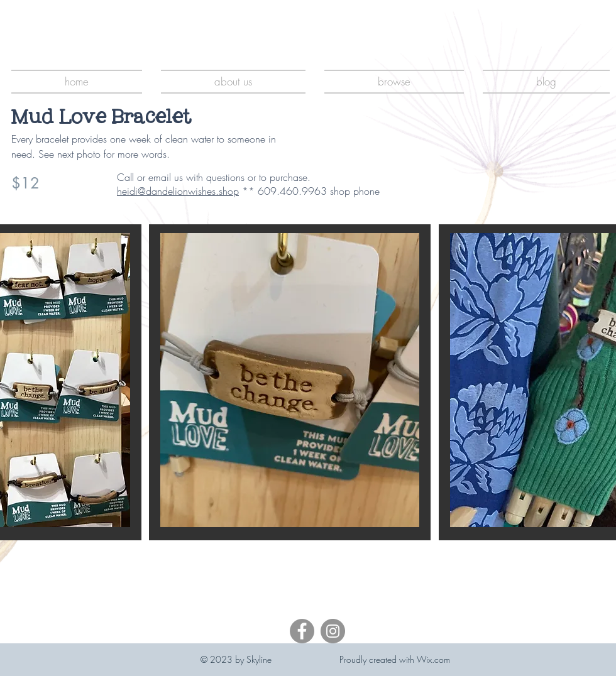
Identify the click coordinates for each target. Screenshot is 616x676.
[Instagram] (333, 631)
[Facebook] (302, 631)
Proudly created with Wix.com (395, 659)
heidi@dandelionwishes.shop (178, 191)
